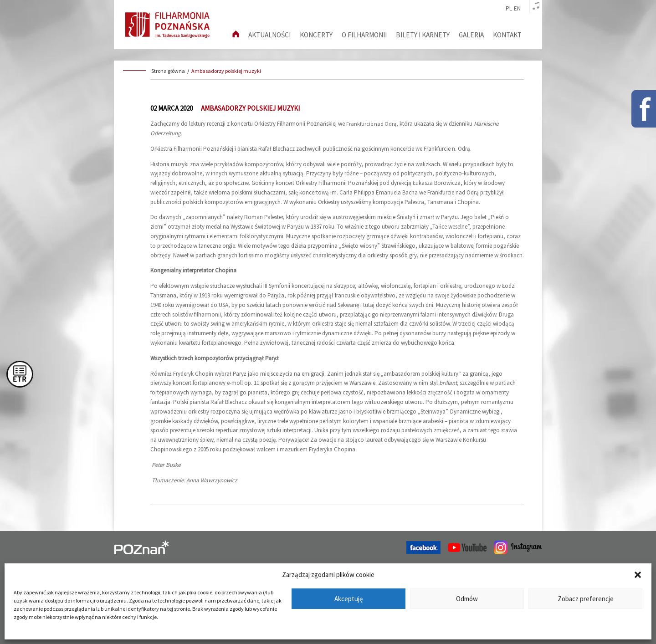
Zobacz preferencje (586, 599)
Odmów (467, 599)
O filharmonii (364, 35)
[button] (638, 575)
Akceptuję (348, 599)
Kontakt (507, 35)
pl (509, 9)
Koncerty (316, 35)
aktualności (269, 35)
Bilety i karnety (423, 35)
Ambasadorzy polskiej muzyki (226, 71)
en (517, 9)
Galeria (471, 35)
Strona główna (168, 71)
